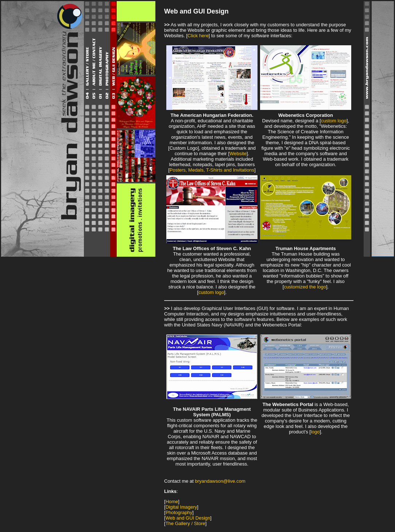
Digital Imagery (181, 507)
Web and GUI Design (188, 518)
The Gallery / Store (185, 523)
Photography (179, 512)
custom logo (334, 121)
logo (315, 432)
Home (172, 502)
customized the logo (305, 287)
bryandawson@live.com (220, 481)
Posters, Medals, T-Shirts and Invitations (212, 170)
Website (238, 154)
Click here (198, 36)
